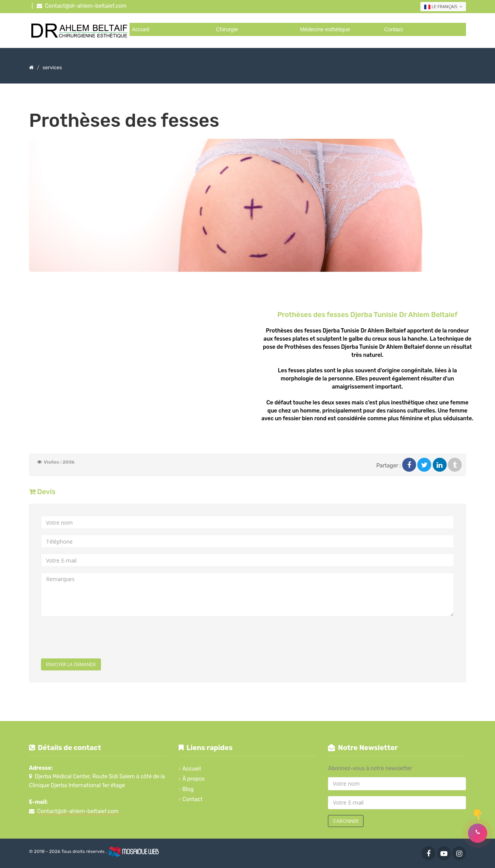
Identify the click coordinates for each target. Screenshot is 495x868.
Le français (443, 7)
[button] (478, 833)
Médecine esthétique (325, 29)
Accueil (141, 29)
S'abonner (346, 821)
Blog (188, 789)
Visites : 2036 (59, 462)
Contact (394, 29)
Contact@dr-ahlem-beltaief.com (86, 6)
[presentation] (100, 638)
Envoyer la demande (71, 664)
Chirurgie (227, 29)
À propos (194, 779)
